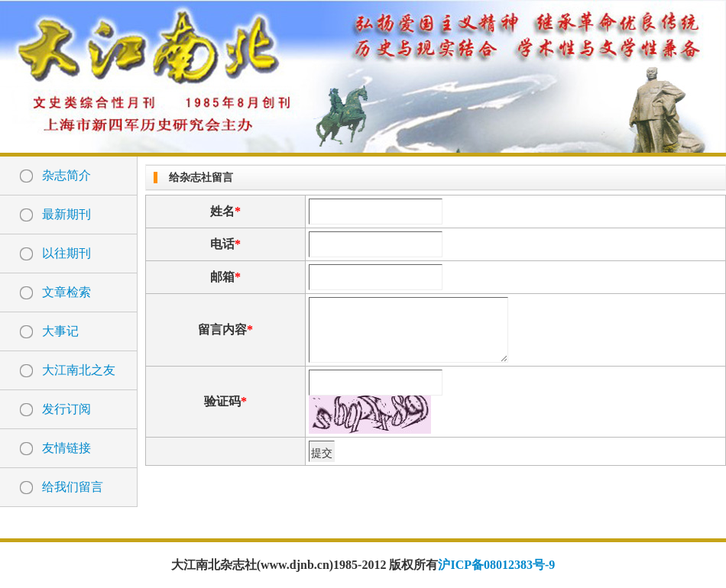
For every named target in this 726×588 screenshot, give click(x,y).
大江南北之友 (79, 370)
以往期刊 (66, 253)
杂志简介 (66, 175)
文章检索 (66, 292)
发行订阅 (66, 409)
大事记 (60, 331)
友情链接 (66, 448)
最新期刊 (66, 214)
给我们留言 (73, 487)
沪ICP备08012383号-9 (496, 565)
